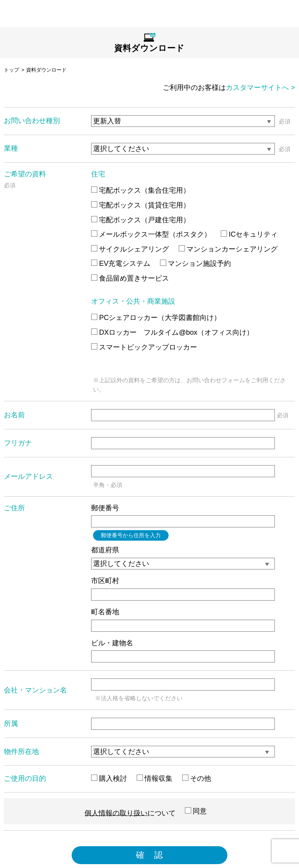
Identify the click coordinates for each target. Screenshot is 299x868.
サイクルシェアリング (130, 249)
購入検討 (109, 778)
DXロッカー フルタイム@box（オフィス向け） (172, 332)
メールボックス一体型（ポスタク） (151, 234)
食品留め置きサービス (130, 278)
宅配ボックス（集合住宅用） (141, 190)
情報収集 (155, 778)
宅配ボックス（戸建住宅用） (141, 220)
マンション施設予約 (195, 264)
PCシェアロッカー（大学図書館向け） (156, 318)
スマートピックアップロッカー (144, 347)
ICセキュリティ (249, 234)
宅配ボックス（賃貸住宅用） (141, 205)
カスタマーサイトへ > (260, 88)
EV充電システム (121, 264)
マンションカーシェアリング (228, 249)
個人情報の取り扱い (116, 813)
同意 (196, 811)
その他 (197, 778)
